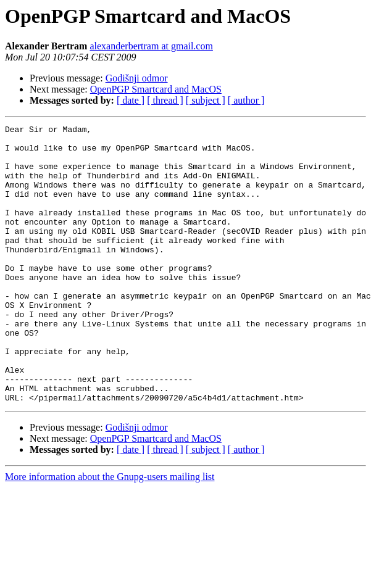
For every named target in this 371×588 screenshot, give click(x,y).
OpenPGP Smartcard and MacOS (156, 89)
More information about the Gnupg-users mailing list (110, 532)
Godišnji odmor (137, 78)
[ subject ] (206, 100)
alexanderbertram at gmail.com (151, 46)
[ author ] (246, 100)
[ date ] (131, 100)
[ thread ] (165, 100)
